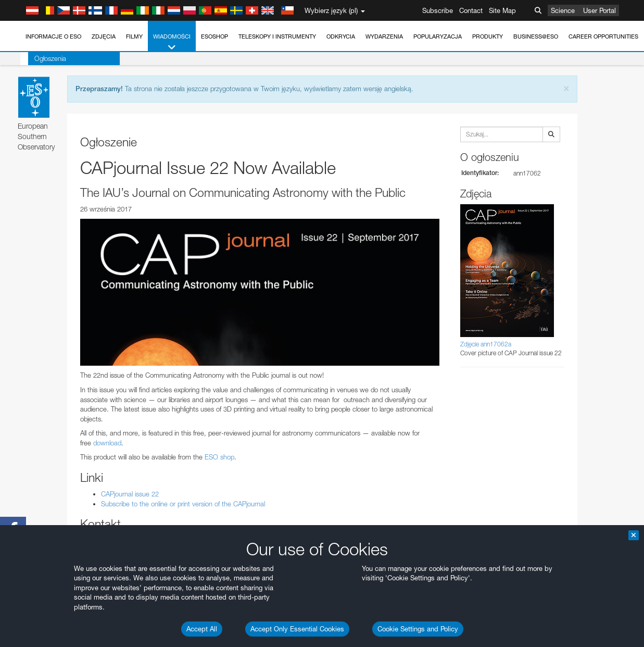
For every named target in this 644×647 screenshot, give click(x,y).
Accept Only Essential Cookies (297, 629)
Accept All (202, 629)
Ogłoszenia (42, 58)
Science (563, 10)
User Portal (599, 10)
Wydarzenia (384, 36)
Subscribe (438, 10)
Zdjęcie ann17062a (486, 344)
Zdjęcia (104, 36)
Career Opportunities (603, 36)
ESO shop (219, 457)
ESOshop (214, 36)
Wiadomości (172, 42)
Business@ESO (536, 36)
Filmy (134, 36)
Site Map (502, 10)
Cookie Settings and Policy (418, 629)
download (107, 443)
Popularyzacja (438, 36)
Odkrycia (341, 36)
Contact (471, 10)
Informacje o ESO (53, 36)
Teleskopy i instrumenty (277, 36)
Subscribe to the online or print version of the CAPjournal (183, 504)
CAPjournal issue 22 (130, 494)
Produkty (488, 36)
